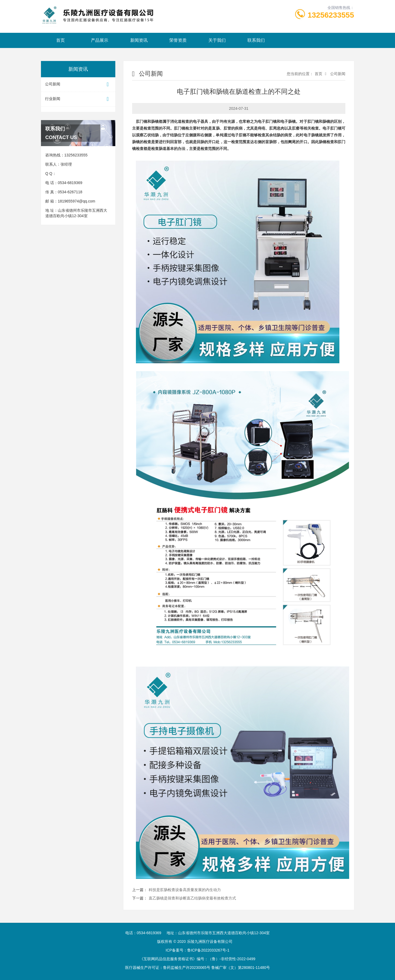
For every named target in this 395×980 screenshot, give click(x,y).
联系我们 (256, 40)
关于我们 (217, 40)
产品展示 (100, 40)
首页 (60, 40)
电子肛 (263, 122)
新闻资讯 (139, 40)
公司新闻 (78, 84)
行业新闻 (78, 99)
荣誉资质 (178, 40)
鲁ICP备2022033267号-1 (208, 950)
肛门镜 (142, 122)
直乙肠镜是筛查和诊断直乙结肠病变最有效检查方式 (192, 898)
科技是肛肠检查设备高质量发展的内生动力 (185, 890)
